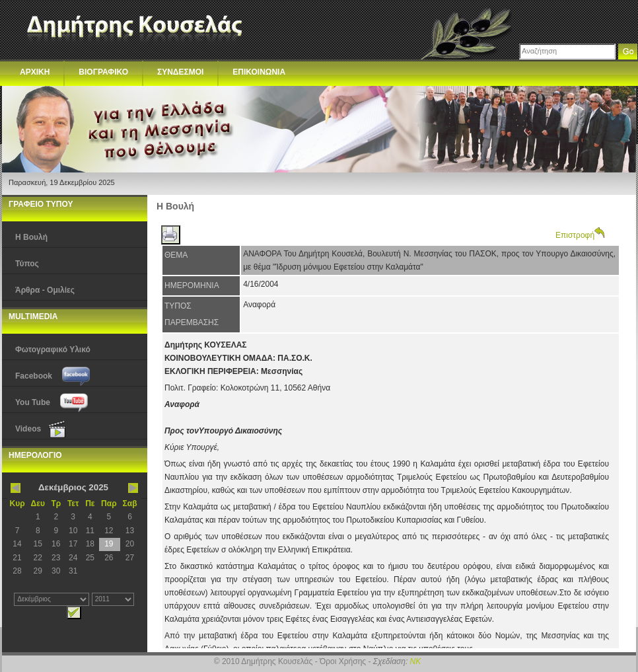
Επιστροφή (580, 235)
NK (416, 661)
